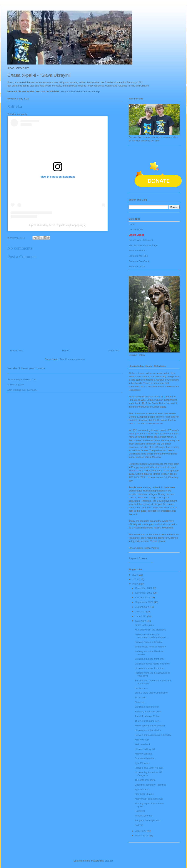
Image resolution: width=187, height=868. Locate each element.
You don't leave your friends (26, 368)
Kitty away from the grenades (150, 630)
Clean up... (140, 702)
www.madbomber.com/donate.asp (80, 91)
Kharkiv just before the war (149, 799)
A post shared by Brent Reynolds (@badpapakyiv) (58, 225)
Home (65, 351)
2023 (135, 579)
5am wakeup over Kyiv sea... (23, 390)
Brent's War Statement (141, 240)
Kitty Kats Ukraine (144, 794)
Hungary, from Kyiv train (147, 820)
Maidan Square (16, 385)
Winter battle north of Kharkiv (150, 647)
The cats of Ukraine (145, 780)
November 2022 (144, 593)
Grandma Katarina (144, 758)
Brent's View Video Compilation (151, 693)
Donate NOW (136, 229)
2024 (135, 575)
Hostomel (140, 811)
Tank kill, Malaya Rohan (147, 716)
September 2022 (145, 602)
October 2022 (143, 597)
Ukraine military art (145, 749)
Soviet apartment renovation (150, 726)
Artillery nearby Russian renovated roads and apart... (151, 636)
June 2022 (141, 616)
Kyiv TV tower (142, 763)
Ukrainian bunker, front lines (150, 659)
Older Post (114, 351)
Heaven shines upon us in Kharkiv (153, 735)
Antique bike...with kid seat (149, 768)
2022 (135, 584)
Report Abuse (138, 558)
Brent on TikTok (137, 266)
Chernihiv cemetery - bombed (150, 785)
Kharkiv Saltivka (143, 754)
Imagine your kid (143, 816)
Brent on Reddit (137, 251)
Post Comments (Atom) (72, 359)
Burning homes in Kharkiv (148, 642)
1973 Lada (140, 697)
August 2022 (142, 607)
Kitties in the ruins (144, 625)
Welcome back (142, 744)
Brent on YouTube (138, 256)
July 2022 (141, 612)
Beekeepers (141, 688)
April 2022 (141, 831)
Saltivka (139, 825)
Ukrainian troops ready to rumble (152, 664)
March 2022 (142, 836)
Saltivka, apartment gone (148, 712)
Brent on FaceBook (139, 261)
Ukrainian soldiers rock (147, 707)
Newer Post (16, 351)
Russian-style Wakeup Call (22, 379)
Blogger (109, 861)
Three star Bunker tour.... (148, 721)
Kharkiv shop (142, 740)
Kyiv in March (142, 789)
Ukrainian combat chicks (148, 730)
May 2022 (141, 621)
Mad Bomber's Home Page (143, 245)
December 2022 (144, 588)
